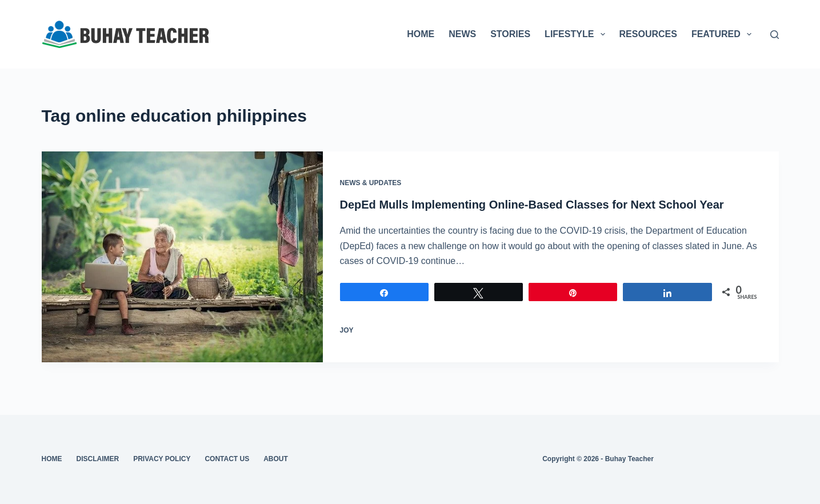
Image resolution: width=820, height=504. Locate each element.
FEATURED (724, 34)
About (276, 459)
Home (52, 459)
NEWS (462, 34)
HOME (421, 34)
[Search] (775, 35)
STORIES (510, 34)
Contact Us (227, 459)
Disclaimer (98, 459)
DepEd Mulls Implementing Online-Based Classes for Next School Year (532, 205)
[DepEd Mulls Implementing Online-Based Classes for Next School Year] (182, 257)
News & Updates (371, 183)
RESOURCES (648, 34)
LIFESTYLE (577, 34)
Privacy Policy (162, 459)
